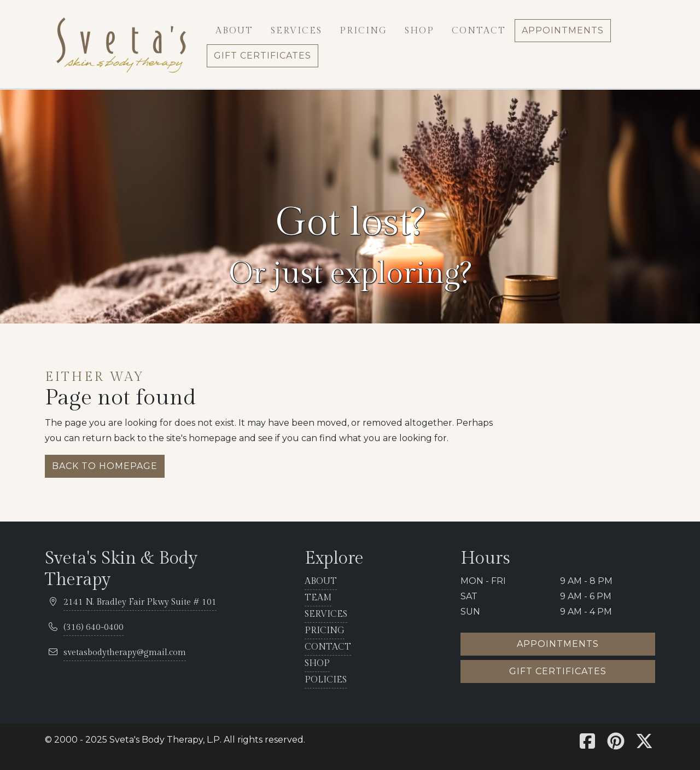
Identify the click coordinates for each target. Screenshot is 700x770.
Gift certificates (558, 671)
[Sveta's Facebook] (587, 745)
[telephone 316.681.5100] (94, 628)
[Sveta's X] (644, 745)
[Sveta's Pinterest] (616, 745)
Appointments (558, 644)
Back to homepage (105, 466)
